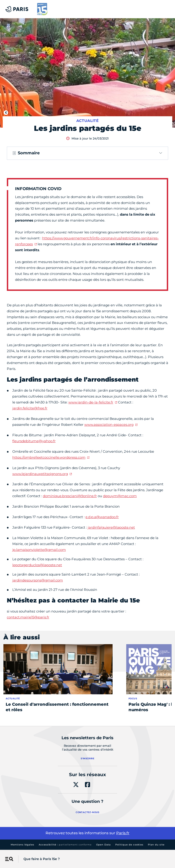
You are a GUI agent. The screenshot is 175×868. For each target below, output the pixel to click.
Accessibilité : (65, 845)
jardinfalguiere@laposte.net (111, 527)
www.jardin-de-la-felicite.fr (91, 402)
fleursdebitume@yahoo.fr (34, 441)
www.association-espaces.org (109, 425)
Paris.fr (123, 833)
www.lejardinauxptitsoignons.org (40, 474)
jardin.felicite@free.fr (30, 408)
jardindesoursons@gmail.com (38, 580)
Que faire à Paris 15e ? (42, 859)
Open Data (103, 845)
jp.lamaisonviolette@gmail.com (39, 550)
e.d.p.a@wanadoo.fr (102, 517)
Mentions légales (22, 845)
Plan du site (156, 845)
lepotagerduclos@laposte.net (37, 565)
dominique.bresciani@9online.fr (70, 496)
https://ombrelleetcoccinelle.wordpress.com (49, 457)
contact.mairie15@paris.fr (28, 617)
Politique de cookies (129, 845)
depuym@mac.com (120, 496)
